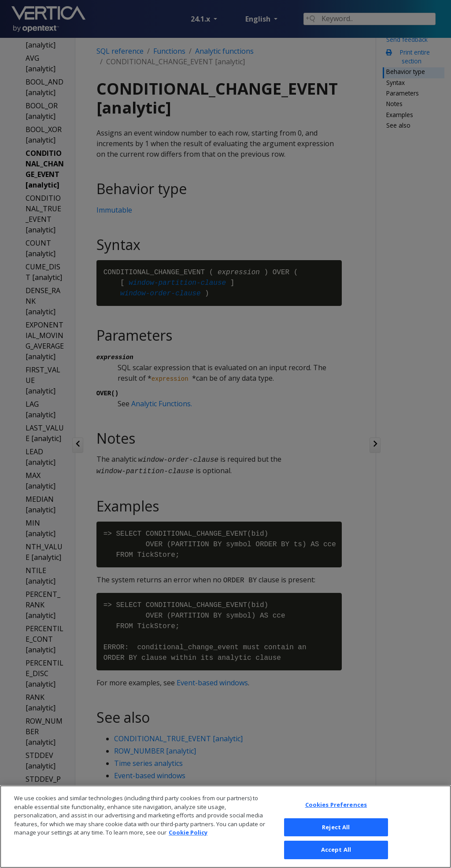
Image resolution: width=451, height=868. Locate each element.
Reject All (336, 845)
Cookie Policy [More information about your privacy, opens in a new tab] (188, 850)
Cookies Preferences (336, 823)
